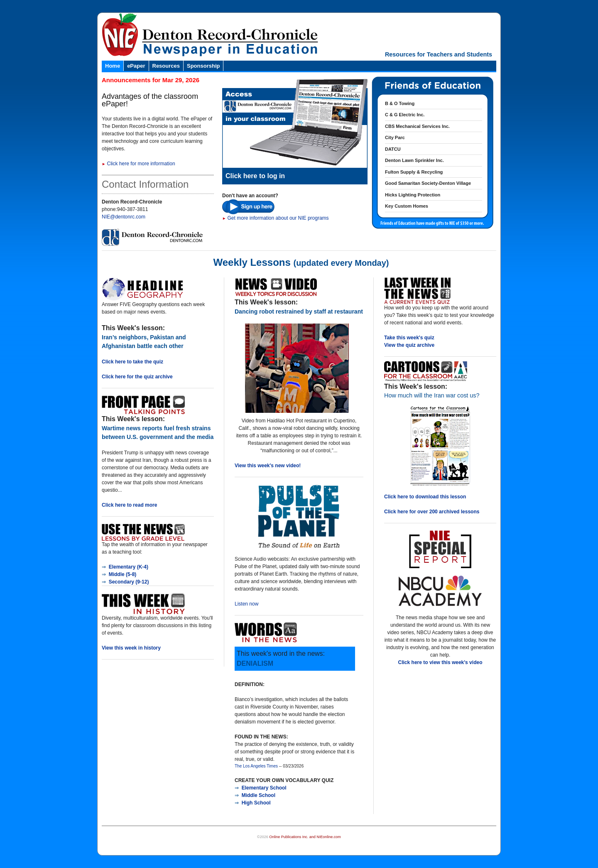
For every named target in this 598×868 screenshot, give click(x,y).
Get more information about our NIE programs (276, 218)
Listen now (246, 604)
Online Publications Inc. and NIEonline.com (305, 837)
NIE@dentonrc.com (124, 217)
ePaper (136, 66)
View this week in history (131, 648)
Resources (166, 66)
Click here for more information (138, 164)
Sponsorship (203, 66)
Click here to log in (255, 176)
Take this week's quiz (409, 338)
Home (113, 66)
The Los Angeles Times (256, 766)
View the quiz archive (409, 345)
